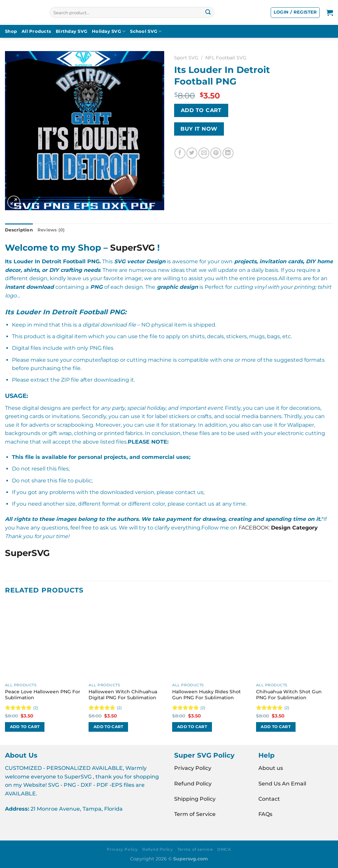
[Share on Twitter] (192, 153)
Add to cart (201, 110)
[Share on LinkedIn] (228, 153)
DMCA (224, 849)
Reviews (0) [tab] (51, 230)
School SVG (146, 31)
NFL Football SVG (226, 58)
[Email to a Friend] (204, 153)
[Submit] (208, 13)
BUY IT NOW (199, 129)
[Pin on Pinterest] (216, 153)
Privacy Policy (193, 768)
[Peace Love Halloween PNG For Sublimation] (44, 641)
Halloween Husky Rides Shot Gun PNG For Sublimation (206, 695)
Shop (11, 31)
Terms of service (195, 849)
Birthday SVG (71, 31)
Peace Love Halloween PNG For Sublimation (43, 695)
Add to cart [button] (25, 727)
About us (271, 768)
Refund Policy (193, 784)
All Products (36, 31)
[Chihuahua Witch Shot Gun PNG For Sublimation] (295, 641)
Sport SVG (186, 58)
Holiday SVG (109, 31)
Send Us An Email (282, 784)
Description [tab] (19, 230)
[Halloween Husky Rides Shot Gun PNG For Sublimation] (211, 641)
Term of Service (195, 814)
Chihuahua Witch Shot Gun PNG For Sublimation (289, 695)
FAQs (265, 814)
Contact (269, 799)
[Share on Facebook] (180, 153)
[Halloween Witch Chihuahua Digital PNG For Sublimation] (127, 641)
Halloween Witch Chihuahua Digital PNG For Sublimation (123, 695)
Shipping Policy (195, 799)
